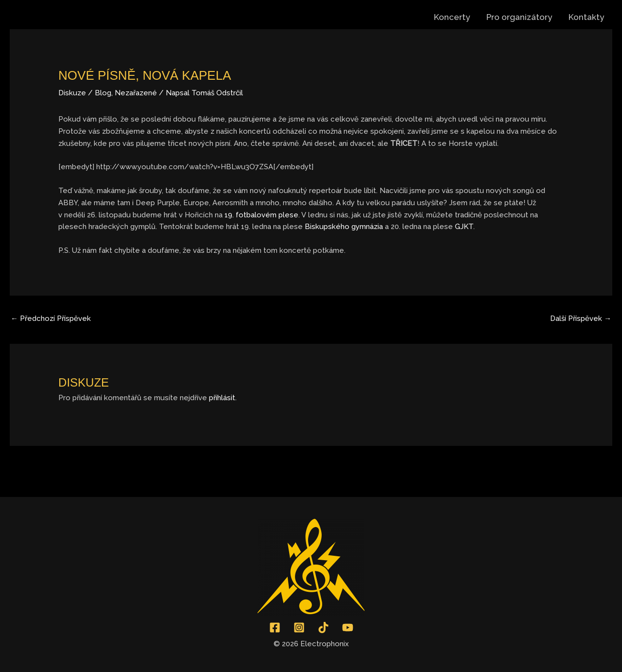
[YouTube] (348, 628)
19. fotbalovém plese (261, 215)
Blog (103, 93)
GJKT (464, 227)
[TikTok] (323, 628)
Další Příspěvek (581, 318)
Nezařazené (136, 93)
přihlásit (222, 398)
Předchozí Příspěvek (51, 318)
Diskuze (72, 93)
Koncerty (452, 17)
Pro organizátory (519, 17)
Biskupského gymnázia (344, 227)
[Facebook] (275, 628)
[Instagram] (299, 628)
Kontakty (586, 17)
